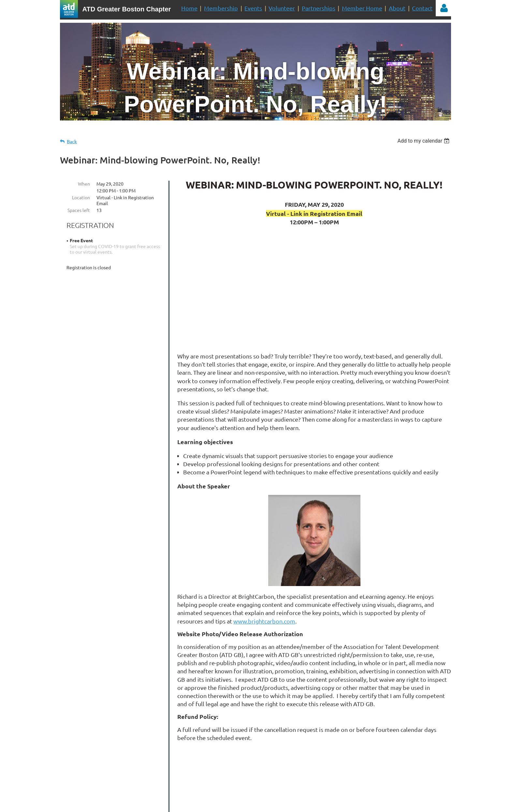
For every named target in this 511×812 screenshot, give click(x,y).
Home (189, 8)
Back (72, 141)
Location (81, 197)
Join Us (320, 770)
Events (253, 8)
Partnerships (319, 8)
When (84, 184)
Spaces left (79, 210)
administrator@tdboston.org (261, 790)
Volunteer (282, 8)
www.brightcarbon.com (264, 621)
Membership (221, 8)
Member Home (362, 8)
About (397, 8)
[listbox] (424, 141)
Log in (444, 8)
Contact (422, 8)
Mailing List (266, 770)
